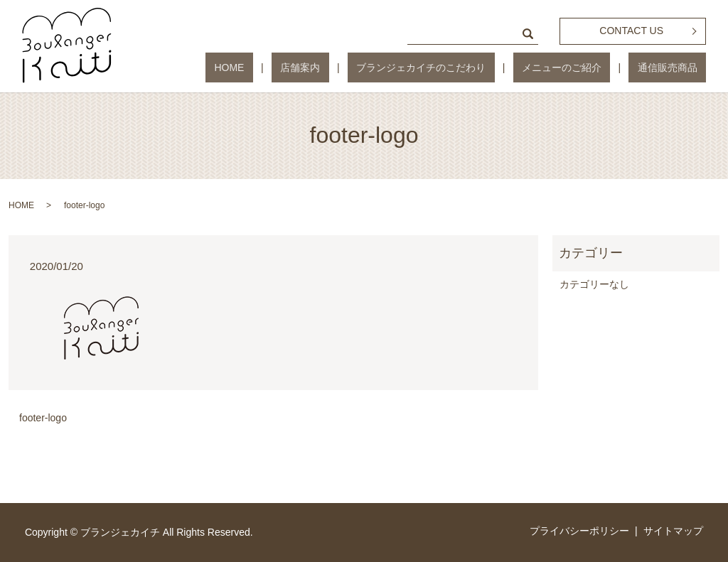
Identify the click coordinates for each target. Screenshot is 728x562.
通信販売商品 (676, 67)
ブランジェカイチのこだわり (465, 67)
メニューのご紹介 (588, 67)
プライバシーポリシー (579, 531)
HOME (309, 67)
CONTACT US (631, 31)
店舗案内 (362, 67)
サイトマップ (673, 531)
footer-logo (43, 418)
